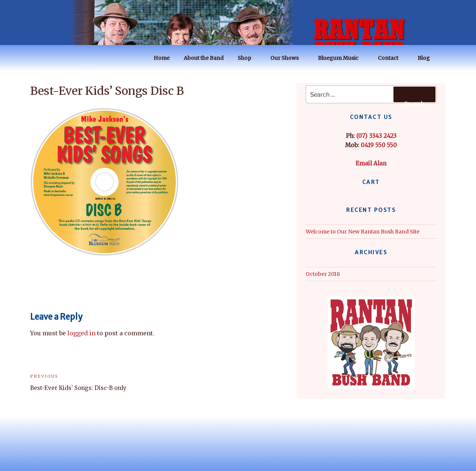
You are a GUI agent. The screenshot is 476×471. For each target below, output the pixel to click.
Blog (427, 58)
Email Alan (371, 163)
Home (162, 58)
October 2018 (323, 274)
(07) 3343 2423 (376, 136)
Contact (392, 58)
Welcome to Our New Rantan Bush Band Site (363, 232)
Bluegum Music (342, 58)
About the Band (204, 58)
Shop (248, 58)
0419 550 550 (379, 145)
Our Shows (288, 58)
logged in (81, 333)
